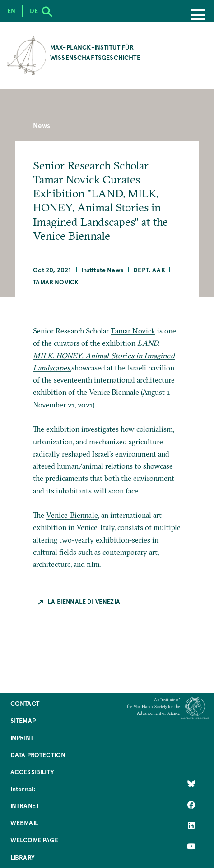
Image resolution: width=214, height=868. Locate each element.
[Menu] (198, 16)
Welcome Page (34, 840)
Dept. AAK (149, 270)
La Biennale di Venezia (84, 601)
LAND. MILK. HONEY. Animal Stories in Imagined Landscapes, (104, 355)
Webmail (24, 823)
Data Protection (38, 755)
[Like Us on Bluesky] (191, 784)
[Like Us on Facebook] (191, 804)
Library (22, 857)
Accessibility (32, 772)
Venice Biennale (72, 515)
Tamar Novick (56, 282)
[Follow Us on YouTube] (191, 846)
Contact (25, 703)
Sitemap (23, 720)
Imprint (22, 738)
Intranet (25, 806)
